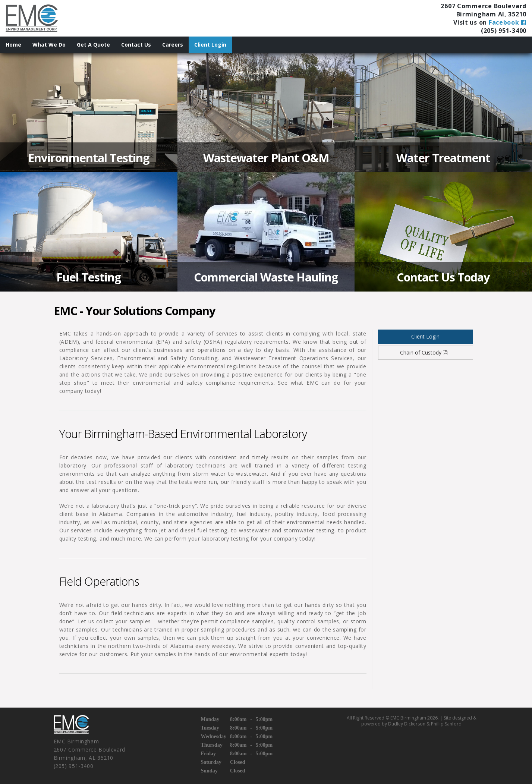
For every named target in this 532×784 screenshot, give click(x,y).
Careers (173, 45)
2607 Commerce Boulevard (484, 6)
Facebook (508, 22)
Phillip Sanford (446, 724)
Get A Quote (93, 45)
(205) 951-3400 (504, 31)
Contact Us (136, 45)
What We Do (49, 45)
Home (13, 45)
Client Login (210, 45)
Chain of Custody (426, 352)
